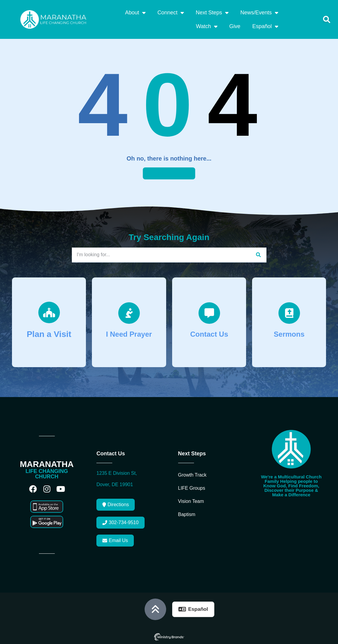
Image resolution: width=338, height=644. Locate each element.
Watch (206, 26)
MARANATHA (47, 464)
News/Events (259, 13)
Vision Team (191, 501)
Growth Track (192, 475)
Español (265, 26)
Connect (171, 13)
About (135, 13)
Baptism (187, 514)
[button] (327, 19)
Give (235, 26)
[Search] (258, 255)
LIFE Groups (192, 488)
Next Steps (212, 13)
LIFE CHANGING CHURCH (47, 474)
